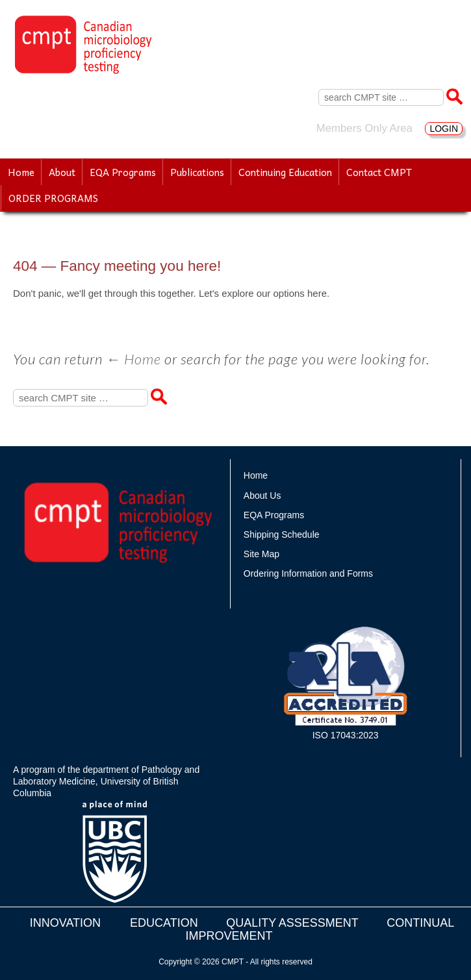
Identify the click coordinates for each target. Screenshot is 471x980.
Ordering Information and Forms (308, 573)
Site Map (261, 554)
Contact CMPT (379, 172)
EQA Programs (123, 172)
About (62, 172)
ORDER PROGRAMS (53, 198)
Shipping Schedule (282, 534)
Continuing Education (285, 172)
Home (21, 172)
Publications (197, 172)
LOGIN (444, 129)
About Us (262, 496)
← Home (134, 359)
